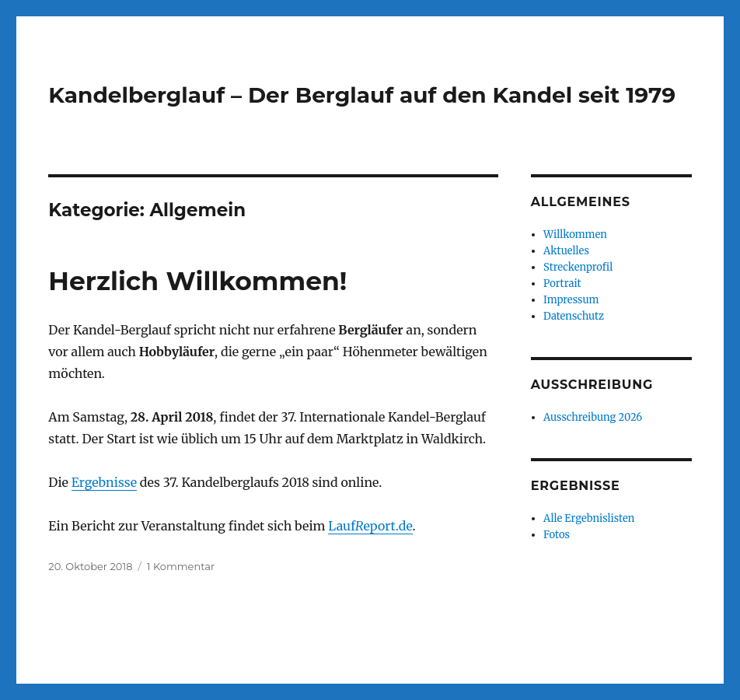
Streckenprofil (578, 267)
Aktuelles (566, 251)
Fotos (557, 535)
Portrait (562, 283)
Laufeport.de (370, 526)
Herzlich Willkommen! (197, 281)
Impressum (571, 300)
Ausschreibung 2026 (593, 417)
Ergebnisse (104, 482)
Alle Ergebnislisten (589, 518)
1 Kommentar (181, 566)
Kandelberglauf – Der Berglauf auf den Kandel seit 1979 (362, 95)
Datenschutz (574, 316)
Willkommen (575, 234)
